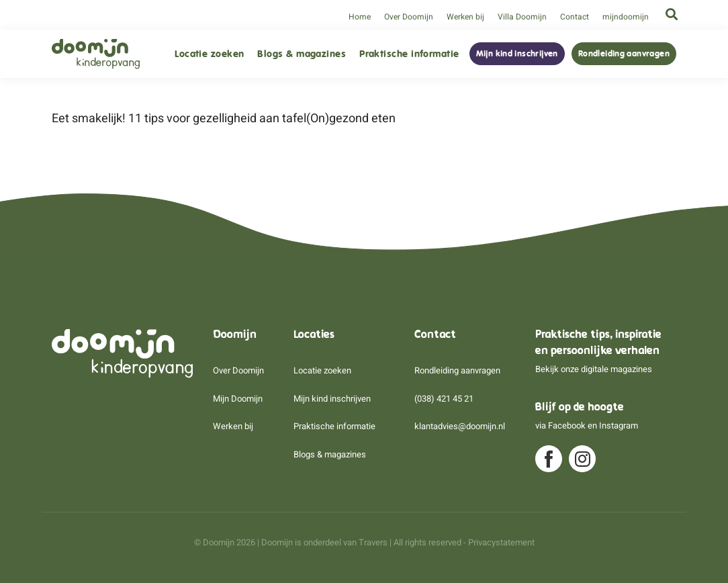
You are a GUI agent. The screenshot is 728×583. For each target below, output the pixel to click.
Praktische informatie (409, 54)
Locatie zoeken (209, 54)
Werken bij (465, 17)
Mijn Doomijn (238, 399)
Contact (575, 17)
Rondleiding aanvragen (624, 54)
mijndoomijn (626, 17)
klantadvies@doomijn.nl (460, 426)
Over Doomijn (409, 17)
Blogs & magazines (302, 54)
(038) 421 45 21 (444, 399)
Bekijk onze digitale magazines (594, 369)
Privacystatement (501, 542)
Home (360, 17)
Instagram (619, 425)
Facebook (567, 425)
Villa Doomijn (522, 17)
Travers (373, 542)
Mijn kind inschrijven (517, 54)
